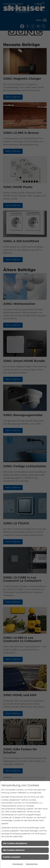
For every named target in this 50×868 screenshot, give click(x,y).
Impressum (18, 864)
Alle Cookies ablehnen (14, 850)
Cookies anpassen (12, 857)
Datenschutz (32, 864)
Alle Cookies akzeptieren (15, 843)
